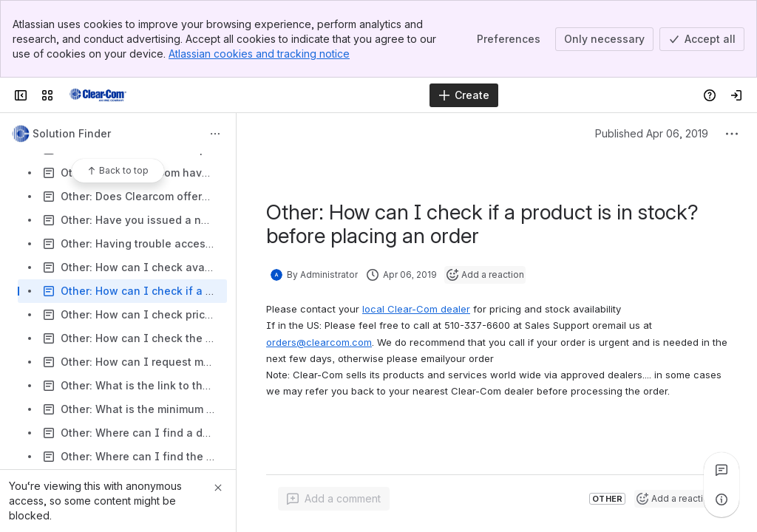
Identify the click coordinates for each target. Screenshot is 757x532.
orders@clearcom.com (319, 342)
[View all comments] (722, 470)
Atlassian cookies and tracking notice (259, 54)
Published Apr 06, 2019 (652, 133)
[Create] (464, 95)
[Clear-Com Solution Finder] (98, 95)
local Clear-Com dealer (416, 309)
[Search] (341, 95)
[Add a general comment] (334, 499)
